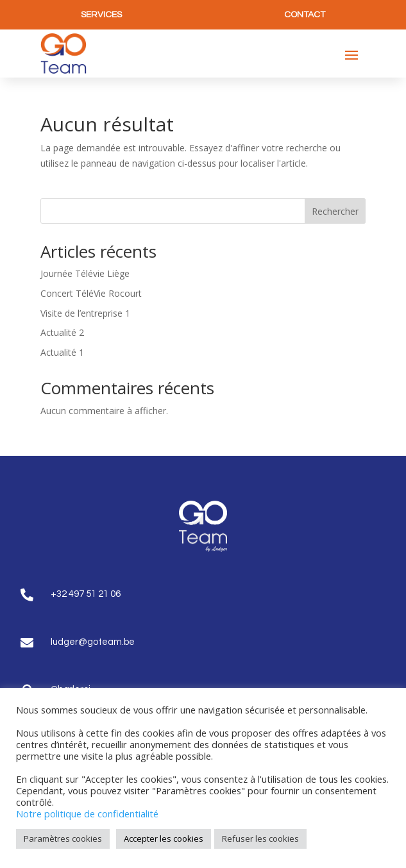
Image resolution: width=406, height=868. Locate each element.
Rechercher (335, 211)
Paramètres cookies (63, 839)
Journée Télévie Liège (85, 273)
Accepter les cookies (164, 839)
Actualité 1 (62, 352)
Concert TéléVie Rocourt (91, 293)
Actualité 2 (62, 332)
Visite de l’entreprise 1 (85, 313)
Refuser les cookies (260, 839)
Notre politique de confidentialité (87, 814)
